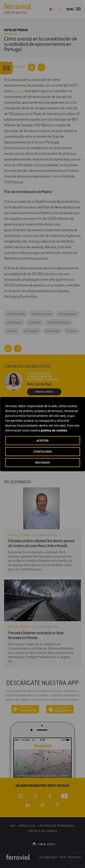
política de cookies (54, 430)
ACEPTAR (42, 441)
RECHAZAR (42, 462)
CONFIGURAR (42, 451)
